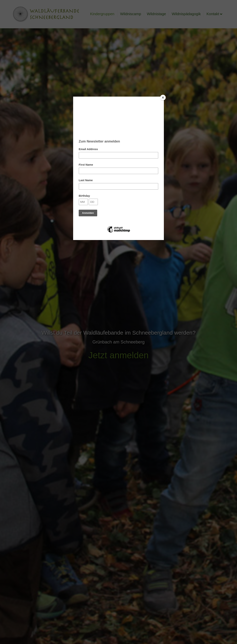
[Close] (163, 98)
